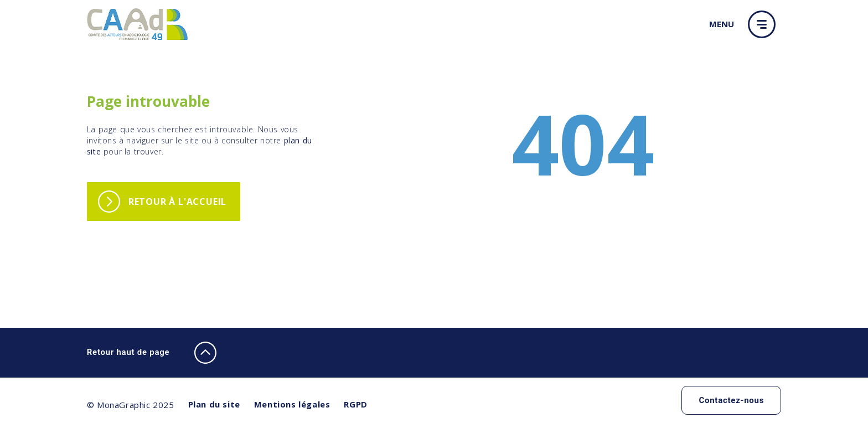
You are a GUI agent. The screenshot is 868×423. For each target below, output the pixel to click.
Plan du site (214, 404)
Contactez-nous (731, 400)
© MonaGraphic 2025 (131, 405)
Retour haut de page (152, 353)
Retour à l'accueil (177, 202)
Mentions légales (292, 404)
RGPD (355, 404)
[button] (764, 24)
